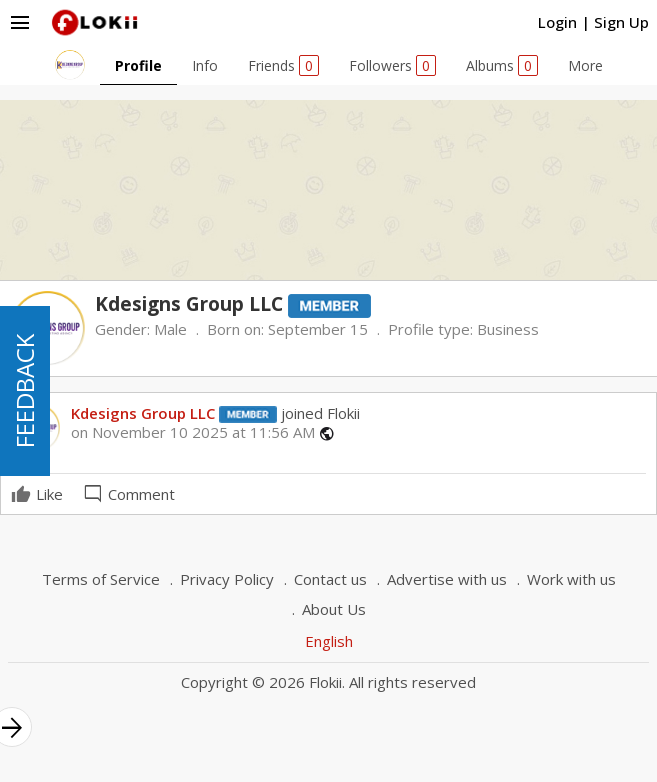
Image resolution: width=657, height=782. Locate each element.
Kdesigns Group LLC (143, 413)
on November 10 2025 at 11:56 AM (193, 432)
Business (508, 329)
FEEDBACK (24, 391)
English (329, 641)
